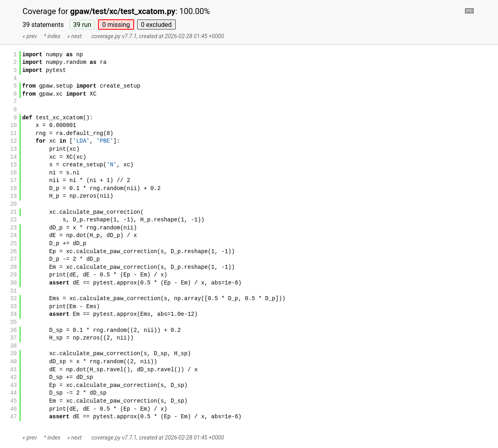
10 (13, 126)
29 (13, 275)
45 (13, 401)
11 (13, 134)
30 (13, 283)
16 (13, 173)
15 (13, 165)
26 (13, 252)
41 (13, 370)
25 (13, 244)
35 (13, 322)
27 (13, 259)
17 (13, 181)
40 (13, 362)
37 (13, 338)
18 (13, 189)
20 (13, 204)
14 (13, 157)
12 (13, 141)
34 (13, 314)
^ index (52, 36)
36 (13, 330)
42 (13, 377)
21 (13, 212)
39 (82, 25)
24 (13, 236)
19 (13, 196)
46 (13, 409)
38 (13, 346)
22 (13, 220)
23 (13, 228)
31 (13, 291)
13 (13, 149)
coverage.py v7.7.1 (114, 36)
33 (13, 307)
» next (75, 36)
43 (13, 386)
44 (13, 393)
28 (13, 267)
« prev (30, 36)
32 (13, 299)
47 (13, 417)
